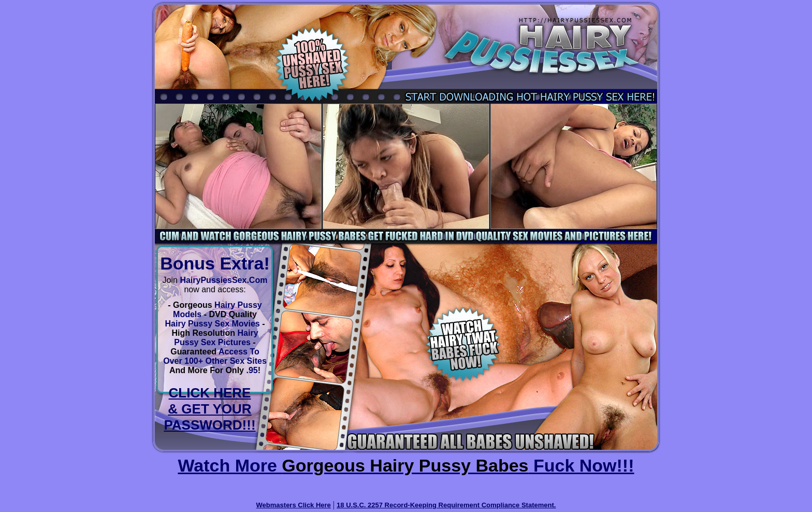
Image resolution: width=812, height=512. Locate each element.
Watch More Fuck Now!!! (406, 465)
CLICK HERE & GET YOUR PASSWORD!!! (209, 409)
